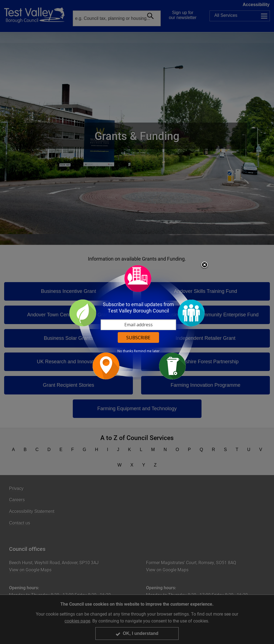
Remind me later (147, 351)
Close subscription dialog (205, 265)
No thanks (125, 351)
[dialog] (137, 322)
